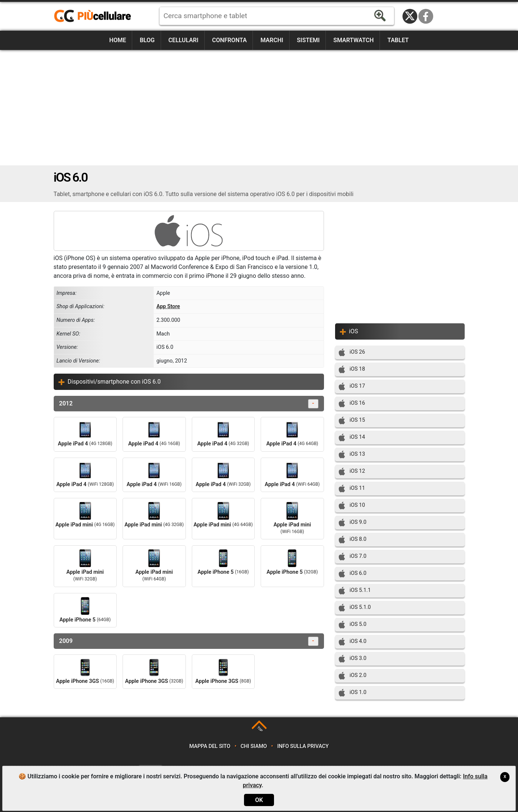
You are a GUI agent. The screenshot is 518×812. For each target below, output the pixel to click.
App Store (168, 306)
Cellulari (183, 40)
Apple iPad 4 (85, 434)
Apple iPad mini (85, 515)
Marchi (272, 40)
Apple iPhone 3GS (85, 671)
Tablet (398, 40)
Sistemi (308, 40)
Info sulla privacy (303, 746)
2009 (189, 641)
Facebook (426, 16)
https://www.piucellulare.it (96, 16)
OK (259, 800)
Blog (147, 40)
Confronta (230, 40)
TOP (260, 729)
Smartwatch (353, 40)
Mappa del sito (210, 746)
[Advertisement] (259, 108)
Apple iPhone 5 (223, 562)
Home (118, 40)
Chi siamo (254, 746)
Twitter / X (410, 16)
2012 (189, 404)
